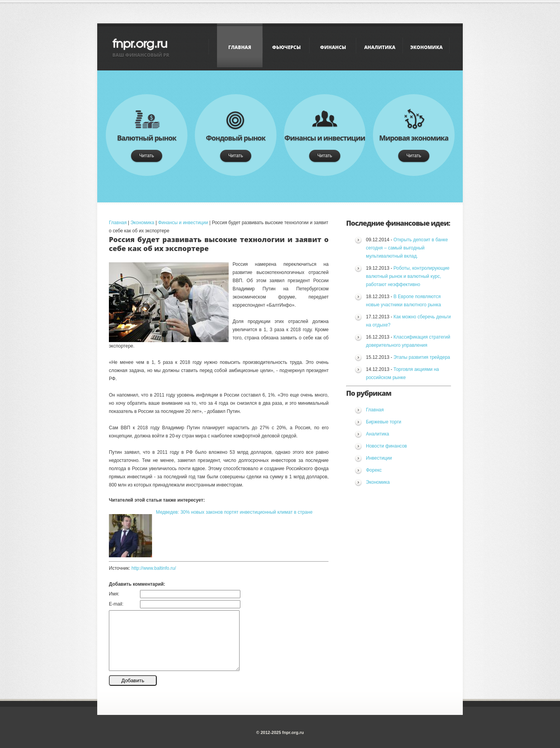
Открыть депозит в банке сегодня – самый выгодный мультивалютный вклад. (407, 248)
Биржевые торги (384, 422)
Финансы (333, 47)
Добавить (133, 680)
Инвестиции (379, 458)
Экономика (427, 47)
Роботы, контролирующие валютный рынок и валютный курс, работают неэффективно (408, 276)
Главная (240, 47)
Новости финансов (386, 446)
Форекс (374, 470)
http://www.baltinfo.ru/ (154, 568)
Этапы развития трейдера (422, 357)
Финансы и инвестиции (183, 223)
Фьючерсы (286, 47)
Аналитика (380, 47)
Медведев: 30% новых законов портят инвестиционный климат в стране (234, 512)
